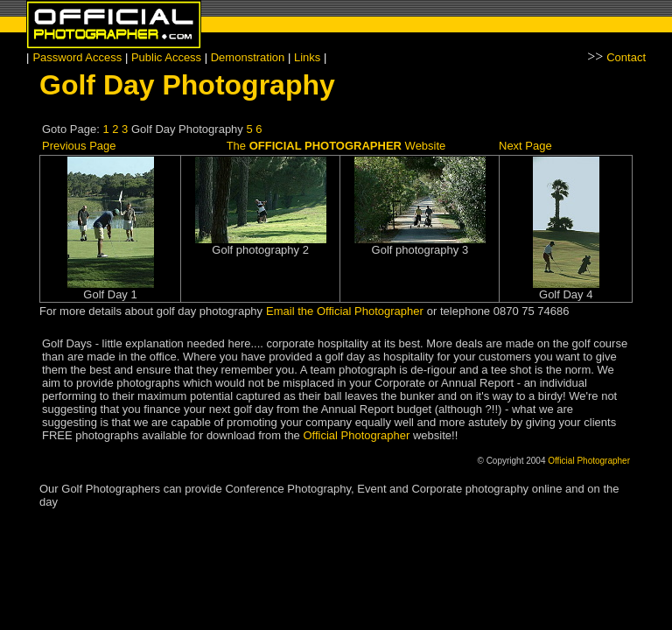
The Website (336, 146)
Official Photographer (356, 435)
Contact (626, 57)
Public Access (168, 57)
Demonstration (248, 57)
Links (307, 57)
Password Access (79, 57)
